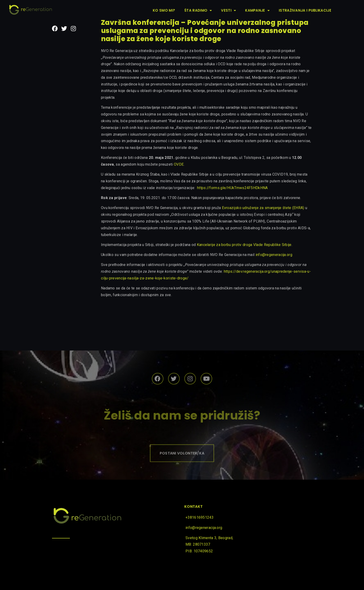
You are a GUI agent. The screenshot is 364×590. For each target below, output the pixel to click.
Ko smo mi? (164, 10)
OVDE (179, 164)
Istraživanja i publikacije (305, 10)
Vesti (228, 11)
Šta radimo (198, 11)
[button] (182, 461)
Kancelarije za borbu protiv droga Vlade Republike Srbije (244, 245)
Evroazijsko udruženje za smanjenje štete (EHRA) (263, 208)
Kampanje (257, 11)
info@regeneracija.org (274, 255)
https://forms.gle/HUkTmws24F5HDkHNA (232, 188)
